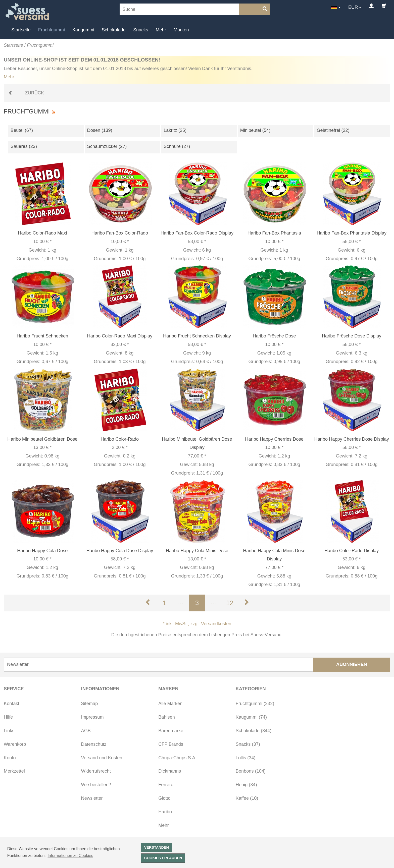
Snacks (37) (248, 744)
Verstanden (157, 847)
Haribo (165, 812)
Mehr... (11, 77)
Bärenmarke (171, 731)
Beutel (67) (22, 130)
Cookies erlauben (163, 858)
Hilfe (8, 717)
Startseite (21, 30)
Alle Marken (170, 704)
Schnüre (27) (177, 146)
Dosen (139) (100, 130)
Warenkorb (15, 744)
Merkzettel (14, 771)
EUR (353, 7)
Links (9, 731)
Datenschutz (94, 744)
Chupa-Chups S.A (177, 758)
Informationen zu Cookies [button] (70, 856)
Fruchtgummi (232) (255, 704)
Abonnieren (352, 664)
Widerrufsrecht (96, 771)
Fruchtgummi (52, 30)
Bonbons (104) (251, 771)
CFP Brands (171, 744)
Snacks (141, 30)
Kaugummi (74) (251, 717)
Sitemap (90, 704)
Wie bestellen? (96, 785)
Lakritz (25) (175, 130)
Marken (181, 30)
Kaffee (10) (247, 798)
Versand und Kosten (102, 758)
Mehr (161, 30)
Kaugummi (83, 30)
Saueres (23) (24, 146)
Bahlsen (167, 717)
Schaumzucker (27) (107, 146)
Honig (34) (246, 785)
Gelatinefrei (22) (333, 130)
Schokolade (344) (254, 731)
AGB (86, 731)
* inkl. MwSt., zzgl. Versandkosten (197, 624)
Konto (10, 758)
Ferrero (166, 785)
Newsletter (92, 798)
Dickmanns (170, 771)
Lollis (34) (246, 758)
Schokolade (114, 30)
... (181, 602)
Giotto (164, 798)
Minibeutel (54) (255, 130)
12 (230, 603)
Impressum (92, 717)
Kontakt (12, 704)
